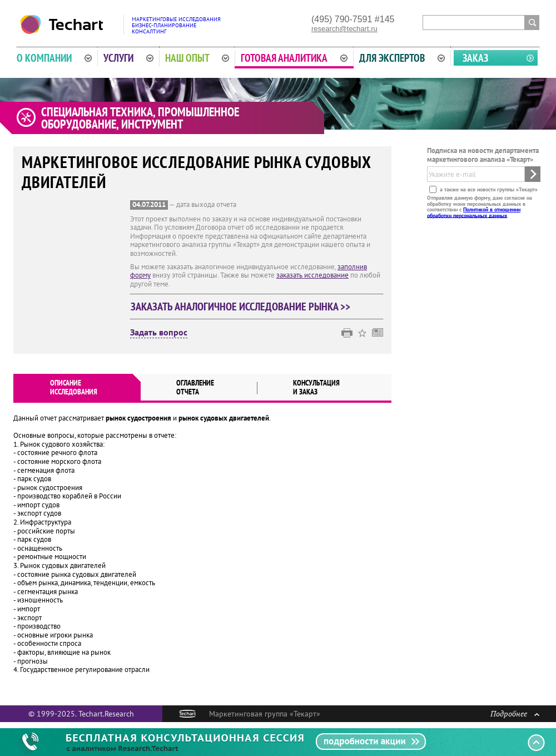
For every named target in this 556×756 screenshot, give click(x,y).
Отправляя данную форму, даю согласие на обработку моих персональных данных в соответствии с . (480, 206)
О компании (54, 58)
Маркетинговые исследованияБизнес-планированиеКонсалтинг (176, 25)
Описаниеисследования (74, 387)
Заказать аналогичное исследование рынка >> (240, 307)
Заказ (475, 58)
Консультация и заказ (316, 387)
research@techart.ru (344, 29)
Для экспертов (402, 58)
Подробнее (515, 713)
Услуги (128, 58)
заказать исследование (312, 275)
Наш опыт (197, 58)
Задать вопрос (159, 333)
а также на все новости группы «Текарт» (488, 189)
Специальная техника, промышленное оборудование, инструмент (140, 118)
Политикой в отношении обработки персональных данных (474, 212)
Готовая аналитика (294, 58)
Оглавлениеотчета (195, 387)
